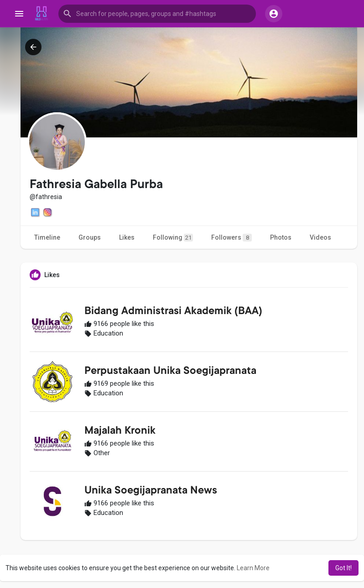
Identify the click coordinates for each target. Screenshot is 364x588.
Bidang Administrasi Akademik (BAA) (173, 312)
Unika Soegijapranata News (151, 491)
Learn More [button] (253, 568)
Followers (231, 238)
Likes (127, 237)
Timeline (47, 237)
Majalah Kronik (120, 431)
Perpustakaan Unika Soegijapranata (170, 372)
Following (173, 238)
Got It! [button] (343, 568)
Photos (281, 237)
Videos (320, 237)
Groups (90, 237)
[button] (157, 14)
